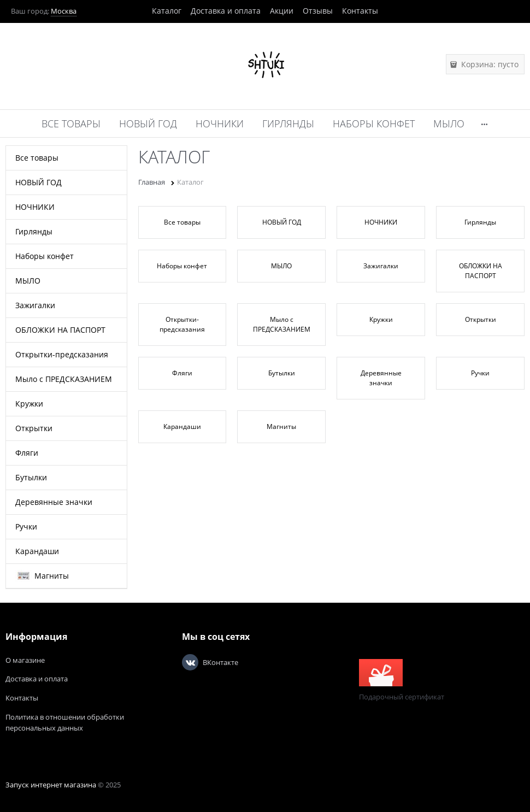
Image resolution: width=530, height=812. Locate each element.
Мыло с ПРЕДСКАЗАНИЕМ (282, 324)
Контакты (360, 11)
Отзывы (318, 11)
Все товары (182, 222)
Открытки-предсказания (182, 324)
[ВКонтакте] (190, 662)
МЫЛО (281, 266)
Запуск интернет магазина (51, 785)
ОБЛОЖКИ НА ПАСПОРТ (481, 271)
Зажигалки (381, 266)
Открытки (481, 319)
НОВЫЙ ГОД (282, 222)
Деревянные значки (381, 378)
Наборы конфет (182, 266)
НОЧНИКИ (381, 222)
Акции (282, 11)
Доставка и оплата (226, 11)
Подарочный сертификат (402, 680)
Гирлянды (480, 222)
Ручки (480, 373)
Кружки (381, 319)
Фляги (182, 373)
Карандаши (182, 426)
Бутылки (282, 373)
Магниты (281, 426)
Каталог (167, 11)
